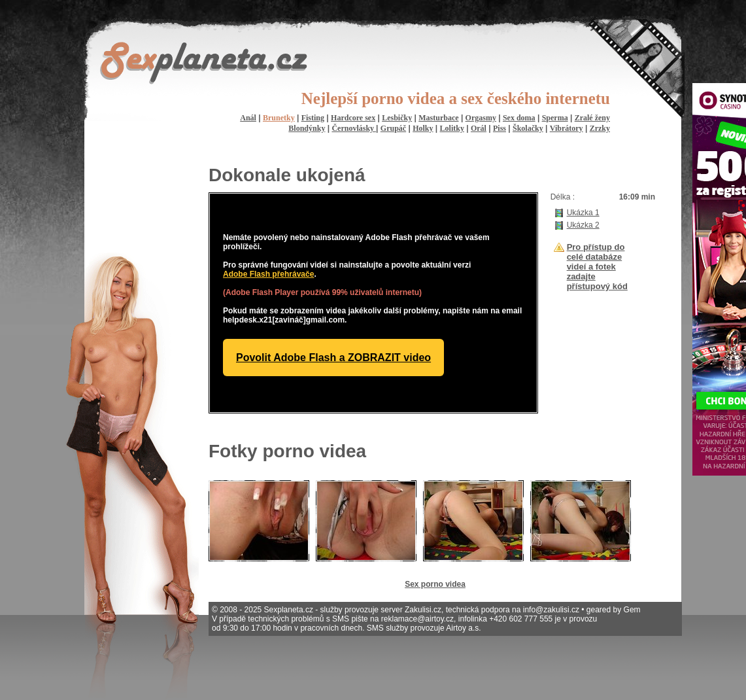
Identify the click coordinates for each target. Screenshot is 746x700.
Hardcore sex (353, 118)
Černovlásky (354, 128)
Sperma (555, 118)
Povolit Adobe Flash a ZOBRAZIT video (333, 358)
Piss (500, 128)
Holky (423, 128)
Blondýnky (307, 128)
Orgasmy (481, 118)
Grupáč (393, 128)
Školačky (528, 128)
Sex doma (519, 118)
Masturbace (438, 118)
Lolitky (452, 128)
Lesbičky (397, 118)
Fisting (313, 118)
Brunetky (279, 118)
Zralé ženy (592, 118)
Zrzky (600, 128)
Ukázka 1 (583, 213)
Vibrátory (567, 128)
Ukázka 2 (583, 225)
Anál (248, 118)
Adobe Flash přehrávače (268, 274)
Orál (479, 128)
